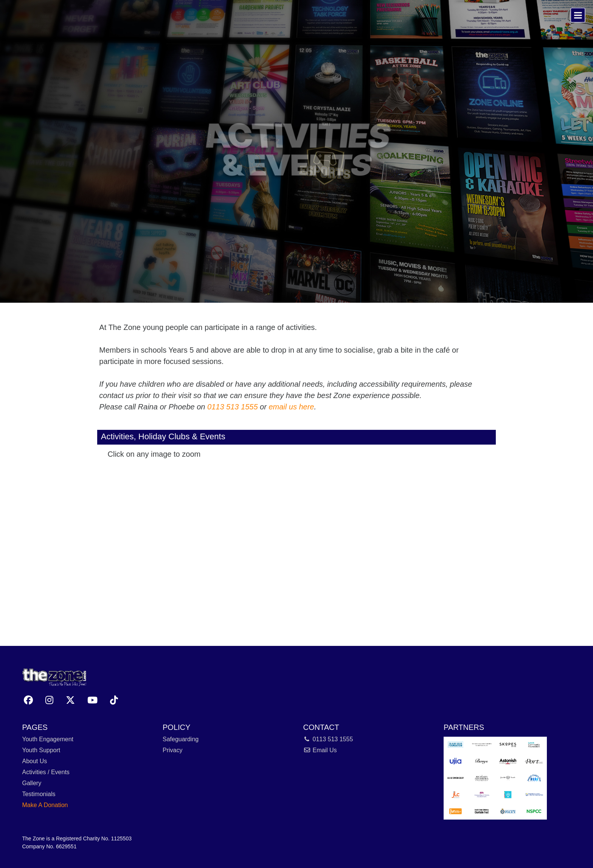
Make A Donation (45, 805)
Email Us (320, 750)
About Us (34, 761)
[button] (28, 700)
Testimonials (39, 794)
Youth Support (41, 750)
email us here (291, 407)
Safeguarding (181, 739)
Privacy (172, 750)
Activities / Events (46, 772)
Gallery (32, 783)
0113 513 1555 (232, 407)
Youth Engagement (48, 739)
